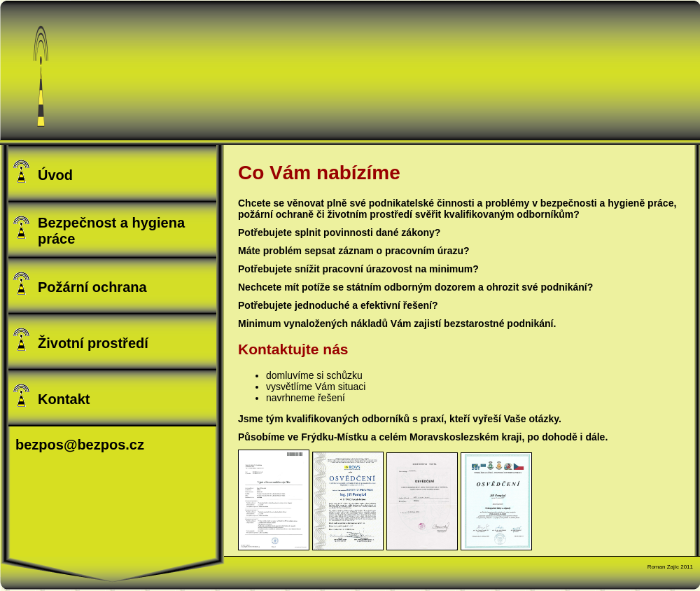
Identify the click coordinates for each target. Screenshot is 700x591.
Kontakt (51, 395)
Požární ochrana (79, 283)
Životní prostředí (80, 339)
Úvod (42, 171)
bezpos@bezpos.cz (80, 445)
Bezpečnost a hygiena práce (98, 231)
